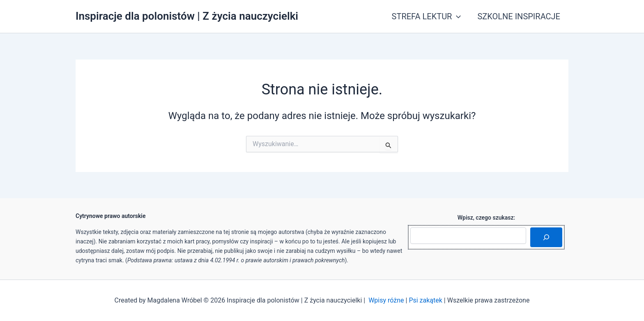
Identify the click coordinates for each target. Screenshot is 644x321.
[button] (456, 16)
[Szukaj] (546, 237)
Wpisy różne (386, 300)
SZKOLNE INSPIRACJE (519, 16)
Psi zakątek (425, 300)
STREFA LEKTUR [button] (427, 16)
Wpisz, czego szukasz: (486, 218)
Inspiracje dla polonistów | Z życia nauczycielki (187, 16)
